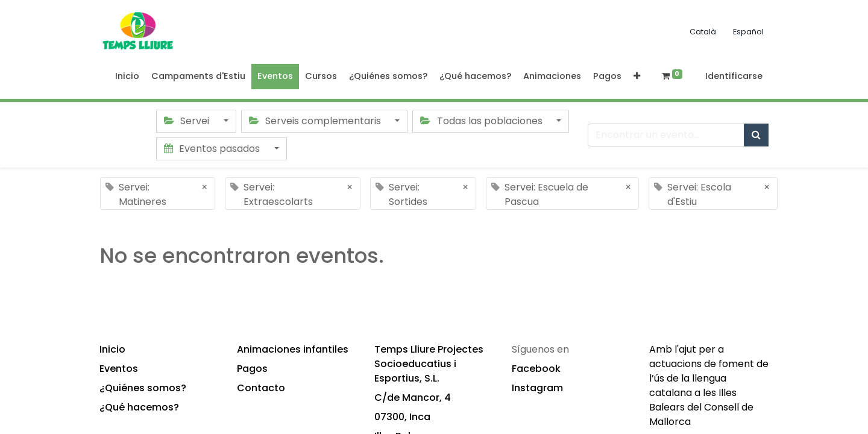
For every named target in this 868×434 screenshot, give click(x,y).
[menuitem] (127, 77)
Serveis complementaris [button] (316, 121)
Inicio (112, 349)
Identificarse (734, 76)
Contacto (261, 388)
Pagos (252, 369)
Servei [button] (188, 121)
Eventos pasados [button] (213, 149)
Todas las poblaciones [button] (482, 121)
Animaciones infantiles (293, 349)
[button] (637, 77)
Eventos (119, 369)
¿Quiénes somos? (143, 388)
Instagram (537, 388)
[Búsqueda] (756, 135)
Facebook (536, 369)
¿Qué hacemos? (139, 407)
